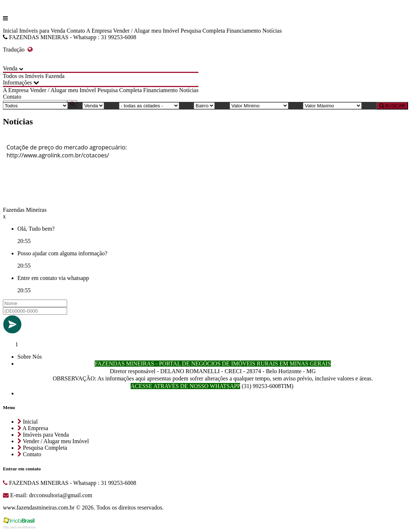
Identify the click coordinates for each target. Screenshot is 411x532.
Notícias (272, 31)
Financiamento (244, 31)
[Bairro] (204, 106)
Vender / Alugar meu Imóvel (146, 31)
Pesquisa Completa (203, 31)
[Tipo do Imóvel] (35, 106)
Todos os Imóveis (23, 76)
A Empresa (99, 31)
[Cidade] (149, 106)
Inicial (10, 31)
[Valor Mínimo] (259, 106)
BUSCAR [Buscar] (392, 106)
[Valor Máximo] (332, 106)
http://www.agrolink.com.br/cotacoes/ (58, 155)
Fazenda (55, 76)
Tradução (18, 50)
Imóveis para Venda (42, 31)
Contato (76, 31)
